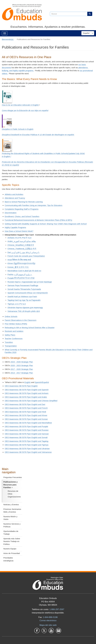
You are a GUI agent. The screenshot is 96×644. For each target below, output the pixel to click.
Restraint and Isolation (14, 331)
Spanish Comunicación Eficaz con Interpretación (28, 293)
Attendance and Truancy (15, 198)
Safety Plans (10, 335)
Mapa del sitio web (48, 625)
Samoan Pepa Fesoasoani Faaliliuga (23, 285)
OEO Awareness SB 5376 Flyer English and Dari (25, 404)
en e (25, 110)
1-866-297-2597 (57, 609)
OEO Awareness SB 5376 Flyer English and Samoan (27, 434)
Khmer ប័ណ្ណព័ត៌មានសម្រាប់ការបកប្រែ (21, 263)
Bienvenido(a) (8, 39)
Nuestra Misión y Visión (10, 518)
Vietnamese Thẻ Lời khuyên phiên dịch (24, 311)
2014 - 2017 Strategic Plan (22, 373)
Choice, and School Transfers (27, 216)
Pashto (10, 274)
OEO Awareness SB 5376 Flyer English (21, 386)
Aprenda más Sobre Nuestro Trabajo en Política (12, 541)
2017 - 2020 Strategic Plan (22, 369)
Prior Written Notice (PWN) (16, 324)
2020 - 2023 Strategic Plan (22, 365)
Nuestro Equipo (10, 549)
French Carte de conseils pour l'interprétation (26, 256)
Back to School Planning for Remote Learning (24, 202)
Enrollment (9, 216)
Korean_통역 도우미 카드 (18, 267)
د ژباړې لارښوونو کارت (23, 274)
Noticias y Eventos (11, 505)
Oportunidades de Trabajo (11, 533)
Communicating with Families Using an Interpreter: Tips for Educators (34, 205)
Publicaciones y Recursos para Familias (10, 485)
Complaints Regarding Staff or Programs (22, 209)
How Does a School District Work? (19, 231)
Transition (9, 342)
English (20, 105)
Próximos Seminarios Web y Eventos (12, 511)
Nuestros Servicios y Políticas (12, 525)
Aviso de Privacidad (12, 553)
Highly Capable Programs (15, 227)
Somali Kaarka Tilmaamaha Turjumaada (24, 289)
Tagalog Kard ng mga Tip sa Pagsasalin (24, 300)
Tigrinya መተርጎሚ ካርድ (17, 304)
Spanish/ (42, 382)
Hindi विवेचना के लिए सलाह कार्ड (19, 260)
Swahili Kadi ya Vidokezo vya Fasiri (22, 296)
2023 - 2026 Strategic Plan (22, 362)
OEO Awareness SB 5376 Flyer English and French (26, 408)
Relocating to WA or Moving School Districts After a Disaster (30, 328)
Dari (23, 252)
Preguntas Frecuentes (13, 477)
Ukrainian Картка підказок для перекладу (25, 307)
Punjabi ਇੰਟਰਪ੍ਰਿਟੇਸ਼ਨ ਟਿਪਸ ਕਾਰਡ (21, 278)
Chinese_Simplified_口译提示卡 (21, 245)
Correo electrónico (48, 620)
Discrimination (11, 213)
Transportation (11, 346)
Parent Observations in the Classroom (21, 320)
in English (18, 129)
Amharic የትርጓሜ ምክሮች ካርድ (19, 238)
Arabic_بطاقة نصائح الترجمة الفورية (22, 241)
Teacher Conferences (14, 339)
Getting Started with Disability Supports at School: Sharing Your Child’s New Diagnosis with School (46, 224)
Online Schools (11, 316)
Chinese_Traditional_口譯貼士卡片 (22, 249)
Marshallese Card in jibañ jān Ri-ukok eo (24, 271)
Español (86, 33)
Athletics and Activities (14, 194)
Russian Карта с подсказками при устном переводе (30, 282)
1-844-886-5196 (50, 617)
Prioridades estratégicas (8, 559)
